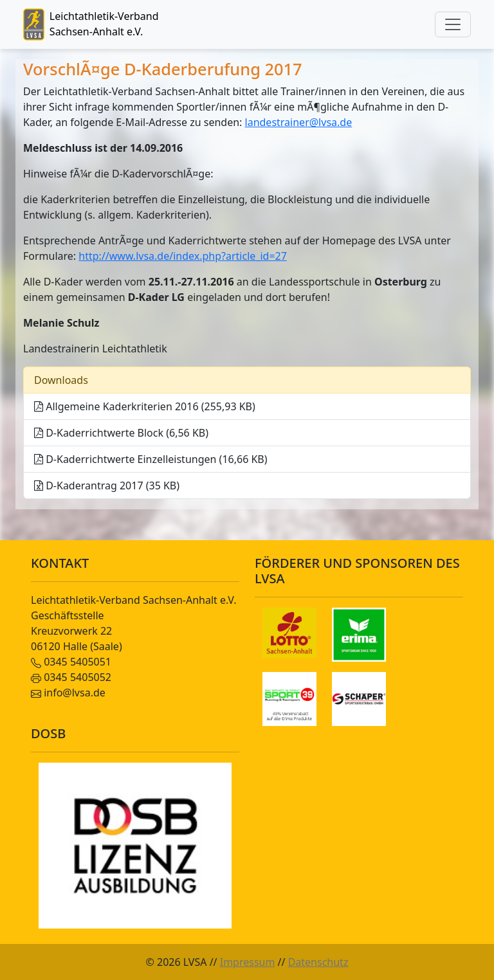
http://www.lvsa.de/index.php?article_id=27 (183, 256)
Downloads (61, 380)
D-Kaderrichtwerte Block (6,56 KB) (121, 433)
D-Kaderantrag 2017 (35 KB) (107, 485)
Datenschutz (318, 962)
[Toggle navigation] (453, 24)
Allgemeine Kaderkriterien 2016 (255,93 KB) (145, 406)
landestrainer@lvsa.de (299, 122)
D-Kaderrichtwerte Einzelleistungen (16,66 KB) (151, 459)
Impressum (248, 962)
